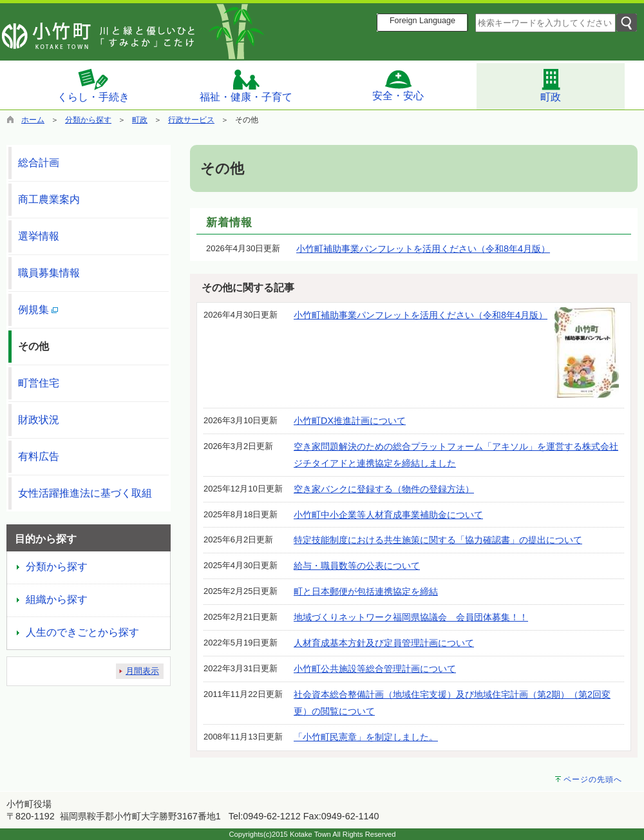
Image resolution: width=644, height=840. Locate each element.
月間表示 (142, 671)
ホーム (33, 120)
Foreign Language (422, 21)
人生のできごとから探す (82, 632)
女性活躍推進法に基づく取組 (85, 493)
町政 (551, 85)
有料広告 (39, 456)
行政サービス (191, 120)
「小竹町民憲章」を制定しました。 (366, 737)
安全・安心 (398, 85)
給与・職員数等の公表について (357, 566)
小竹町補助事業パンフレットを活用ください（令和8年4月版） (423, 249)
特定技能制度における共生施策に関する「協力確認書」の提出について (438, 540)
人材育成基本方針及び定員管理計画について (384, 643)
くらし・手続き (93, 85)
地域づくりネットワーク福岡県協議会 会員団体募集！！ (411, 617)
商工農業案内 (49, 199)
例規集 (38, 310)
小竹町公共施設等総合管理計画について (375, 669)
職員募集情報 (49, 273)
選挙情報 (39, 236)
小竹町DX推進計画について (350, 421)
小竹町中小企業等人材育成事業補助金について (388, 515)
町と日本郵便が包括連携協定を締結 (366, 591)
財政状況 (39, 420)
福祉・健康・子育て (246, 85)
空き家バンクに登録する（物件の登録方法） (384, 489)
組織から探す (57, 599)
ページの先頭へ (593, 779)
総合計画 (39, 163)
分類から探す (88, 120)
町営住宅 (39, 383)
